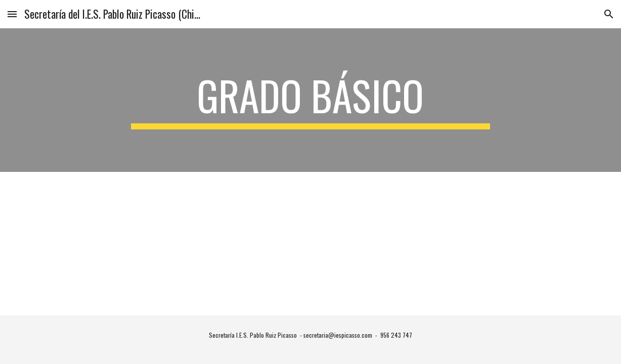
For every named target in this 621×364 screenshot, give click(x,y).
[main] (310, 100)
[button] (12, 14)
